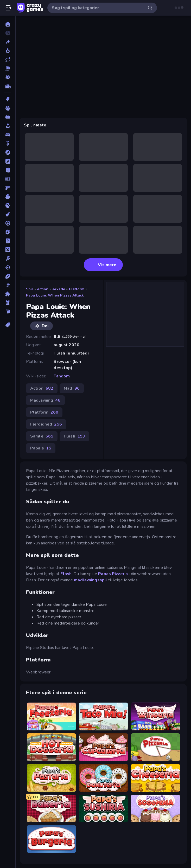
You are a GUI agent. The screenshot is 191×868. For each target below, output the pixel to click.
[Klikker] (8, 214)
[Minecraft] (8, 250)
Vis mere (103, 265)
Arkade (59, 289)
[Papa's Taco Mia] (103, 716)
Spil (30, 289)
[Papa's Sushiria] (103, 809)
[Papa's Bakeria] (51, 809)
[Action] (8, 99)
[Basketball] (8, 108)
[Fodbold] (8, 179)
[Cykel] (8, 144)
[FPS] (8, 188)
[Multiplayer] (8, 77)
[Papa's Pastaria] (51, 778)
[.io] (8, 205)
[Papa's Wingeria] (155, 716)
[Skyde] (8, 267)
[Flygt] (8, 170)
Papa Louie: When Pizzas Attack (55, 295)
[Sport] (8, 276)
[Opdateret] (8, 60)
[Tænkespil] (8, 294)
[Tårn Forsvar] (8, 303)
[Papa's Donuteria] (103, 778)
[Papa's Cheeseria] (155, 778)
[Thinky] (8, 312)
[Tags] (8, 325)
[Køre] (8, 223)
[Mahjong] (8, 241)
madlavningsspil (91, 580)
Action (43, 289)
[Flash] (8, 161)
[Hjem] (8, 24)
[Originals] (8, 68)
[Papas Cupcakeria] (103, 747)
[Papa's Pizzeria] (155, 747)
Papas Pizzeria (113, 574)
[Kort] (8, 232)
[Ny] (8, 42)
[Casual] (8, 126)
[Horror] (8, 197)
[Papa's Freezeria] (51, 716)
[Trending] (8, 51)
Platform (77, 289)
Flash (66, 574)
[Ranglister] (8, 86)
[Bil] (8, 117)
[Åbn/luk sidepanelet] (8, 8)
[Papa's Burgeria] (51, 839)
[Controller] (8, 135)
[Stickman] (8, 285)
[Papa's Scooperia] (155, 809)
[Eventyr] (8, 152)
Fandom (62, 376)
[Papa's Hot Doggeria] (51, 747)
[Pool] (8, 259)
